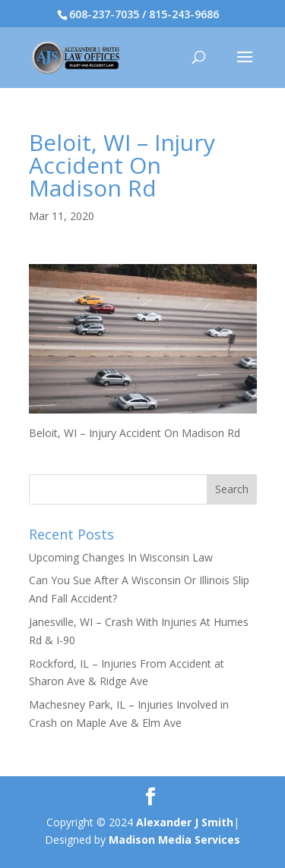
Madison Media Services (174, 840)
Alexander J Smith (185, 822)
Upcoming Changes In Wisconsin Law (121, 557)
